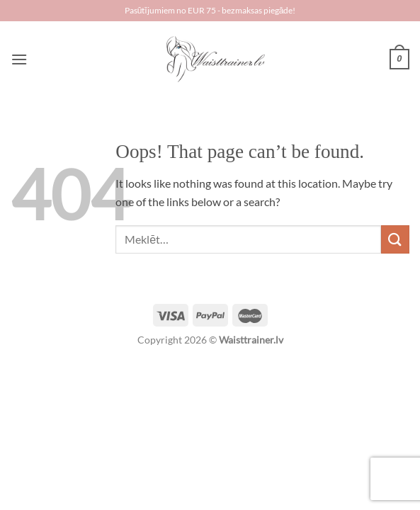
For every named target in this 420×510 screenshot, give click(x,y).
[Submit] (395, 239)
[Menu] (19, 59)
